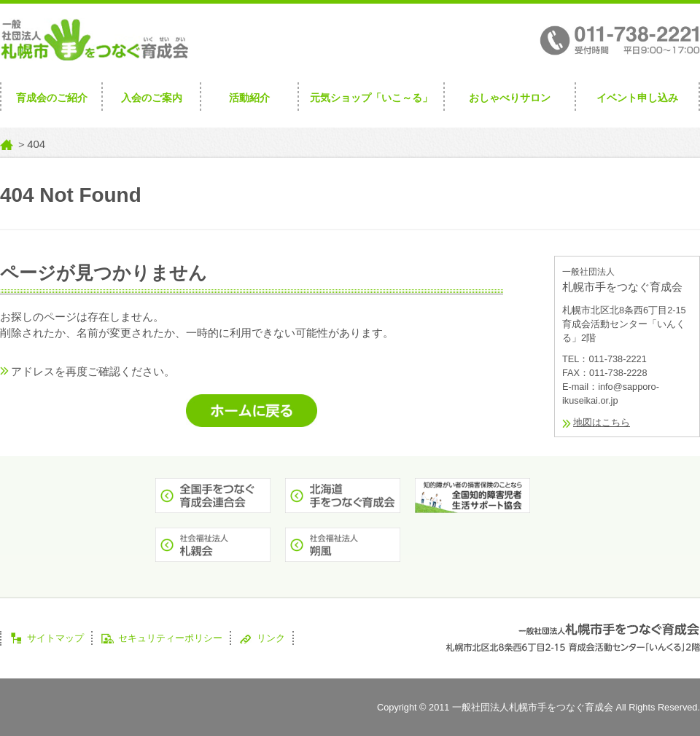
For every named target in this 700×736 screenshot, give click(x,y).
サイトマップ (55, 638)
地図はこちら (602, 422)
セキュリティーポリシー (170, 638)
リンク (271, 638)
